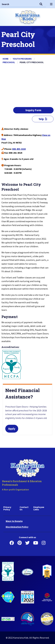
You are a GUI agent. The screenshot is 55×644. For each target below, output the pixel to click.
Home (6, 59)
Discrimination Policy (17, 527)
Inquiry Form (33, 110)
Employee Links (39, 508)
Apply (12, 429)
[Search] (19, 4)
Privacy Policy (7, 508)
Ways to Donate (14, 521)
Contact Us (24, 508)
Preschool (9, 62)
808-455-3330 (19, 149)
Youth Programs (22, 59)
